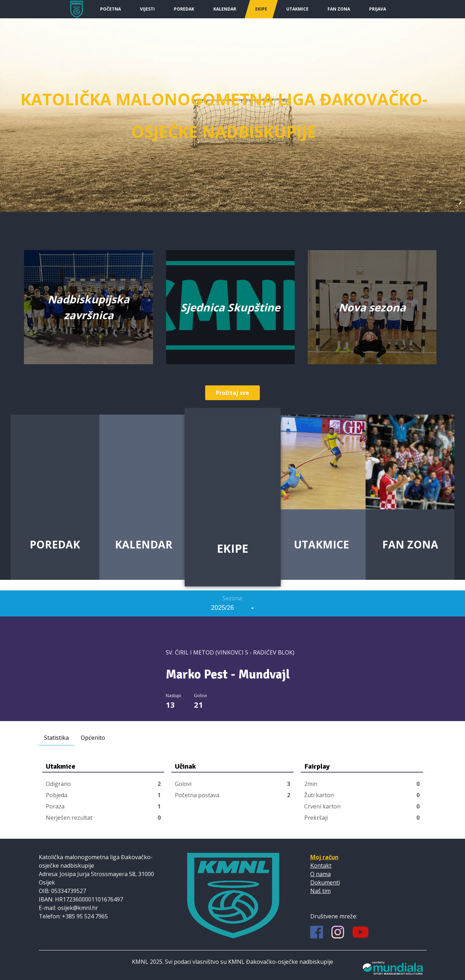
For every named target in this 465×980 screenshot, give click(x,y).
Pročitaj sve (232, 393)
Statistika (56, 738)
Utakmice (297, 9)
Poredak (184, 9)
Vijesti (147, 9)
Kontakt (321, 866)
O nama (320, 874)
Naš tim (320, 891)
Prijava (378, 9)
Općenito (93, 738)
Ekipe (261, 9)
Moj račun (324, 857)
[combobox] (233, 608)
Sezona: (233, 598)
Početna (111, 9)
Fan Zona (339, 9)
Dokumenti (325, 882)
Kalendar (225, 9)
